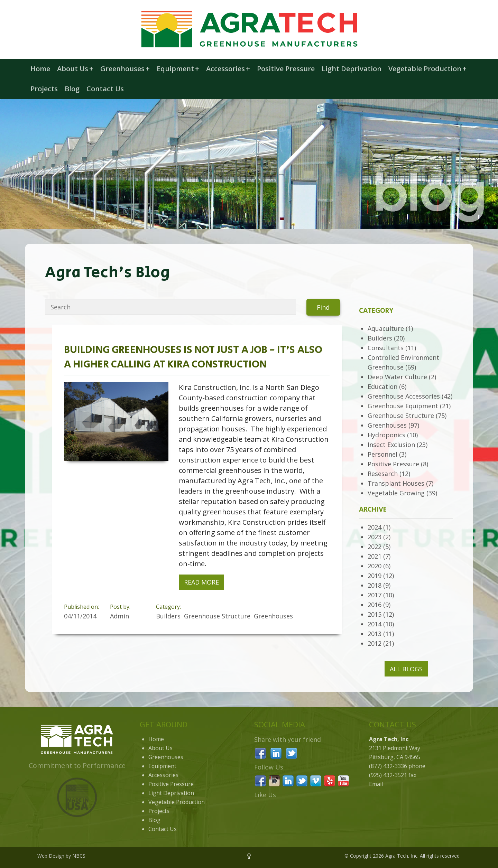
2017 (375, 595)
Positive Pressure (286, 69)
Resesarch (383, 474)
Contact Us (105, 89)
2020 (375, 566)
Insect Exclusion (391, 445)
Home (40, 69)
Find (323, 307)
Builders (380, 338)
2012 (375, 643)
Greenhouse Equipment (403, 406)
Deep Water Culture (397, 377)
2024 (375, 527)
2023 (375, 537)
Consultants (386, 348)
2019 (375, 576)
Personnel (382, 454)
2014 (375, 624)
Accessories (228, 69)
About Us (75, 69)
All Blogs (406, 669)
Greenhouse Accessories (404, 396)
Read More (201, 582)
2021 (375, 556)
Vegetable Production (427, 69)
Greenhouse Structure (401, 416)
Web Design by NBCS (61, 856)
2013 (375, 634)
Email (376, 784)
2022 (375, 547)
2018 (375, 585)
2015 (375, 614)
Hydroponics (386, 435)
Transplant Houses (396, 483)
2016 (375, 605)
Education (382, 386)
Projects (44, 89)
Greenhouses (125, 69)
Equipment (178, 69)
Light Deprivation (352, 69)
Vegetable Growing (396, 493)
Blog (72, 89)
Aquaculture (386, 328)
